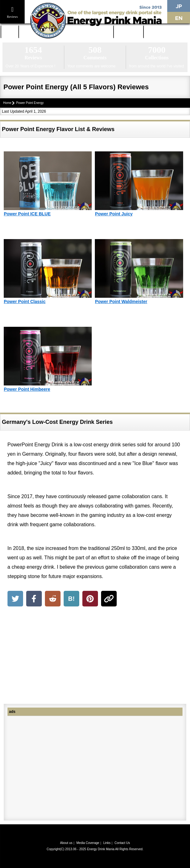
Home (10, 32)
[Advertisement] (95, 656)
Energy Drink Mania (101, 849)
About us (66, 843)
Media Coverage (88, 843)
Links (107, 843)
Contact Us (122, 843)
